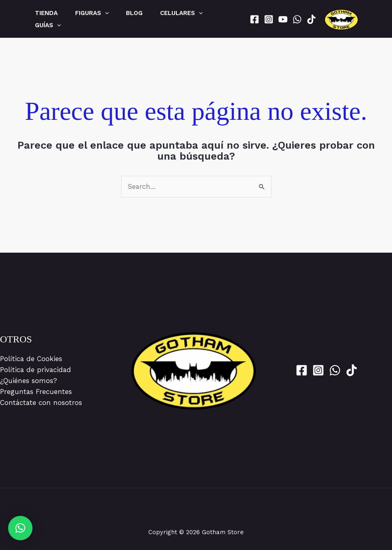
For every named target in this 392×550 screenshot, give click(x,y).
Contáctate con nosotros (41, 403)
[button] (20, 528)
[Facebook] (254, 19)
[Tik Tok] (311, 19)
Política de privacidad (36, 370)
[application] (109, 13)
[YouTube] (283, 19)
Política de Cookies (31, 359)
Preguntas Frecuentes (36, 392)
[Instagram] (269, 19)
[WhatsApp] (297, 19)
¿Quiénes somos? (28, 381)
